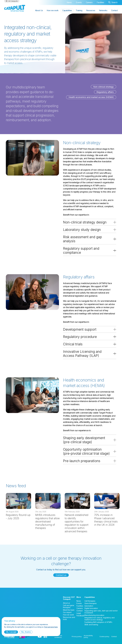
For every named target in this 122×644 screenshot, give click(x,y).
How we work (53, 10)
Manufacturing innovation (94, 615)
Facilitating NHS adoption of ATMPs (98, 622)
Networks (103, 10)
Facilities (100, 2)
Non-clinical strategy (103, 87)
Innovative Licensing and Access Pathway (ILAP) (82, 354)
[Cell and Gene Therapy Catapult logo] (15, 8)
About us (66, 603)
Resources (91, 10)
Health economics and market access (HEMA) (91, 97)
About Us (39, 10)
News (69, 2)
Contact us (61, 575)
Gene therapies (91, 603)
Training (79, 10)
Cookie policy (104, 637)
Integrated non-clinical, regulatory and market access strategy (99, 619)
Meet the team (69, 610)
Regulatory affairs (105, 92)
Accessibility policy (88, 636)
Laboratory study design (82, 230)
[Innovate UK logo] (24, 636)
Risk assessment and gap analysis (83, 239)
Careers (89, 2)
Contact (114, 10)
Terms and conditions (58, 636)
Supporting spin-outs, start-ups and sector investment (101, 612)
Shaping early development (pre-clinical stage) (84, 440)
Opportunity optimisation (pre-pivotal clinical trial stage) (86, 451)
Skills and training (91, 625)
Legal (79, 613)
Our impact (67, 612)
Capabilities (67, 10)
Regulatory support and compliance (81, 251)
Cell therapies (90, 601)
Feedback (80, 616)
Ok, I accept (11, 632)
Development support (80, 329)
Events (79, 2)
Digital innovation (91, 608)
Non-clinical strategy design (85, 222)
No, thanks (26, 632)
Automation (89, 606)
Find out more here (51, 627)
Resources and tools (69, 618)
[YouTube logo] (40, 636)
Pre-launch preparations (82, 461)
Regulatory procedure (80, 337)
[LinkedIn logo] (45, 636)
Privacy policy (77, 637)
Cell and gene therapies (69, 606)
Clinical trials (73, 344)
